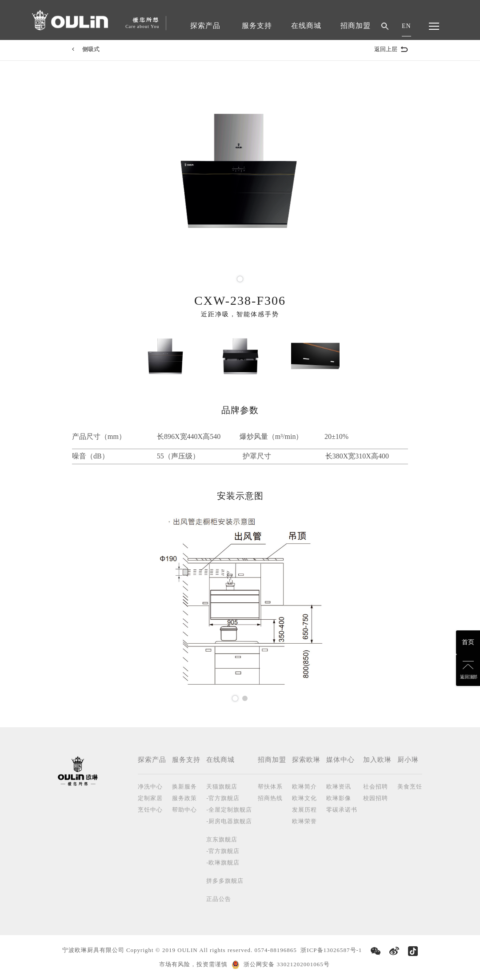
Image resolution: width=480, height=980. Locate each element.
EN (406, 26)
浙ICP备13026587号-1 (331, 950)
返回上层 (391, 49)
